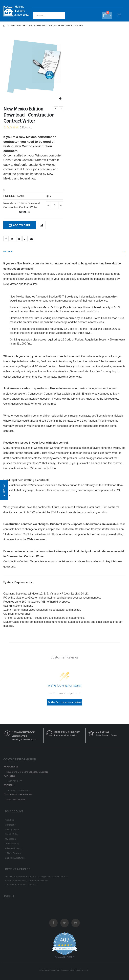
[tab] (64, 252)
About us (9, 820)
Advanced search (14, 848)
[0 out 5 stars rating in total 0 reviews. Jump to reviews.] (18, 127)
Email (31, 239)
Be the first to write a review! (65, 702)
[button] (60, 99)
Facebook (6, 239)
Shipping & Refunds (15, 858)
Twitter (12, 239)
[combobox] (49, 16)
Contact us (10, 825)
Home (5, 26)
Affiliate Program (13, 853)
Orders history (12, 844)
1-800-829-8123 (14, 781)
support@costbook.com (18, 790)
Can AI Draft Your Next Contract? (21, 885)
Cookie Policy (12, 834)
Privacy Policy (12, 829)
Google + (25, 239)
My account (11, 839)
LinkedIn (19, 239)
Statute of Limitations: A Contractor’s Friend (26, 881)
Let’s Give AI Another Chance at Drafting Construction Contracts (36, 876)
